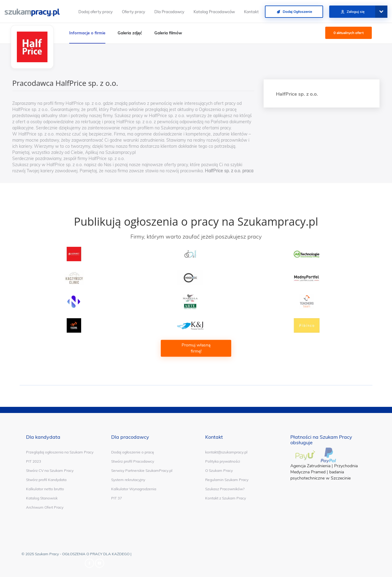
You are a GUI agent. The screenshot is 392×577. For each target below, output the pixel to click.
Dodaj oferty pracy (96, 12)
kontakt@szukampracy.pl (226, 452)
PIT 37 (117, 498)
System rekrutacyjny (128, 480)
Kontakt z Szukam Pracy (226, 498)
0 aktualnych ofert (349, 33)
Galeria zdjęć (130, 33)
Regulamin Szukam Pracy (227, 480)
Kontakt (251, 12)
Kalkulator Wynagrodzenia (134, 489)
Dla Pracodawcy (169, 12)
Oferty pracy (134, 12)
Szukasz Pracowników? (225, 489)
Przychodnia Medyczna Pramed (324, 469)
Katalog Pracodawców (214, 12)
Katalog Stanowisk (42, 498)
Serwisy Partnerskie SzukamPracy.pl (142, 470)
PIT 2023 (34, 461)
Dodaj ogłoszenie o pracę (133, 452)
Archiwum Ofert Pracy (45, 507)
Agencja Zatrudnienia (310, 466)
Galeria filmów (168, 33)
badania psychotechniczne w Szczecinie (320, 475)
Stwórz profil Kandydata (46, 480)
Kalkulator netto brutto (45, 489)
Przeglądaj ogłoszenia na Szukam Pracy (60, 452)
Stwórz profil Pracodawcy (133, 461)
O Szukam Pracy (219, 470)
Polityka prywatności (223, 461)
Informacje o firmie (87, 33)
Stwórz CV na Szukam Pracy (50, 470)
